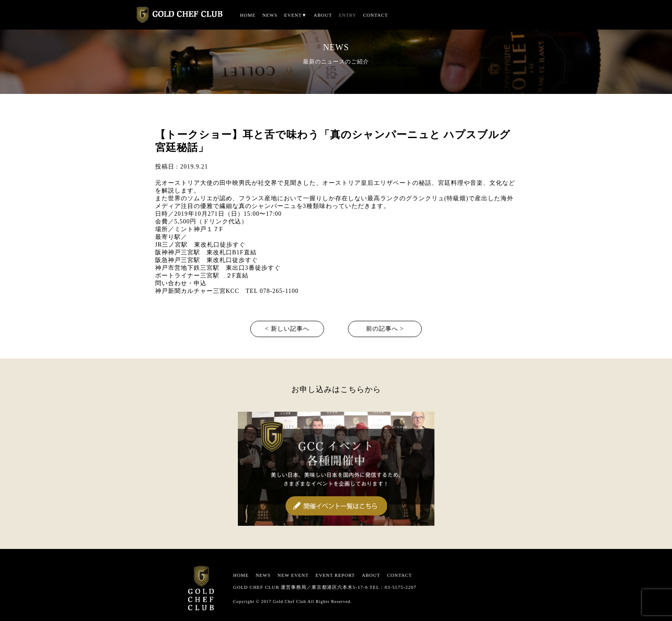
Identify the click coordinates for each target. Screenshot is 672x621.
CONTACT (375, 15)
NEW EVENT (293, 575)
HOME (248, 15)
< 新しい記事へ (287, 329)
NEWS (270, 15)
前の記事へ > (385, 329)
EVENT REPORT (335, 575)
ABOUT (323, 15)
